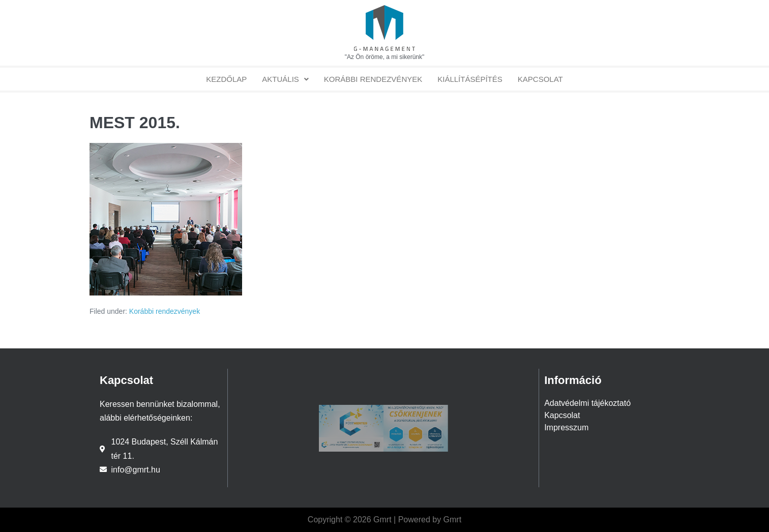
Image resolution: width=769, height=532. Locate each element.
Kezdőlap (226, 79)
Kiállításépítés (470, 79)
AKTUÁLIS (285, 79)
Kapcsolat (540, 79)
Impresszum (566, 427)
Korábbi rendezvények (373, 79)
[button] (285, 79)
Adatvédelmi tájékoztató (587, 403)
